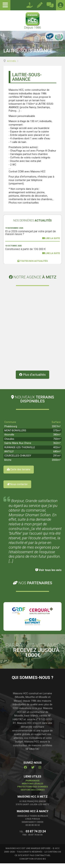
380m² (57, 440)
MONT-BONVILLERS (15, 435)
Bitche (8, 465)
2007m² (56, 431)
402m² (57, 452)
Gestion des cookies (33, 794)
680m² (57, 456)
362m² (57, 448)
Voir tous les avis (48, 575)
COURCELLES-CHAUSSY (18, 461)
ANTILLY (9, 456)
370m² (57, 435)
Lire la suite (51, 238)
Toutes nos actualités (32, 261)
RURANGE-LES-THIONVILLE (20, 452)
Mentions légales (32, 788)
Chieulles (9, 444)
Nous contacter (17, 489)
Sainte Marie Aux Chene (18, 448)
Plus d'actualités (32, 379)
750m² (57, 444)
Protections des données (33, 791)
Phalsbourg (11, 431)
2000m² (56, 465)
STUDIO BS (40, 864)
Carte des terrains (19, 474)
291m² (57, 461)
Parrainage (33, 785)
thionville (9, 440)
